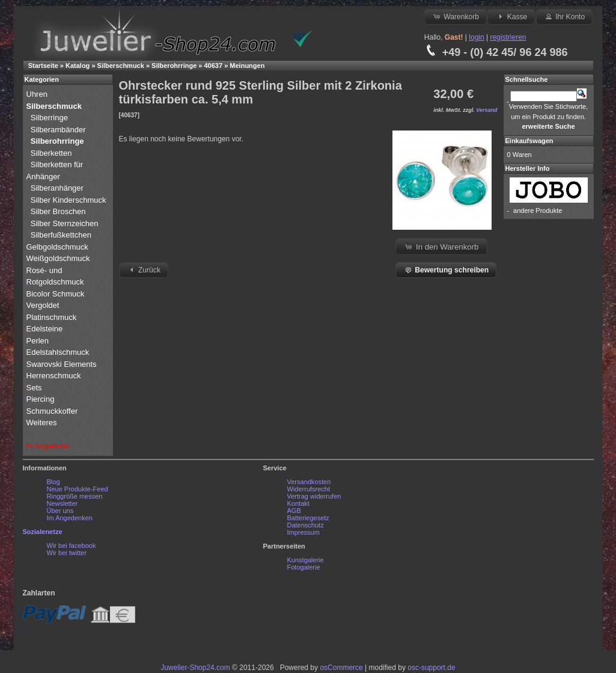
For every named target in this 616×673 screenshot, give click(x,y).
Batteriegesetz (308, 518)
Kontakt (298, 503)
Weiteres (43, 423)
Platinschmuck (53, 317)
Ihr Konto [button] (564, 16)
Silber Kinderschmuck (69, 200)
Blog (53, 482)
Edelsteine (46, 329)
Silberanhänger (57, 188)
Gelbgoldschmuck (59, 247)
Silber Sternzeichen (65, 223)
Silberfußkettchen (61, 235)
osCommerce (341, 668)
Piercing (41, 399)
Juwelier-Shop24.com (195, 668)
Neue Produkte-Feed (78, 489)
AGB (294, 511)
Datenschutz (306, 525)
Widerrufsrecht (309, 489)
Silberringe (49, 118)
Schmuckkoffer (52, 411)
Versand (486, 110)
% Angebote (47, 446)
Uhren (38, 94)
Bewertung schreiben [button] (446, 269)
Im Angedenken (70, 518)
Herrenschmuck (55, 376)
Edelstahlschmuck (58, 352)
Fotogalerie (304, 567)
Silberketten (51, 153)
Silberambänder (58, 130)
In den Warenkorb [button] (441, 247)
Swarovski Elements (62, 364)
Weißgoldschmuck (59, 258)
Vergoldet (44, 305)
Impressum (303, 532)
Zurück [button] (144, 269)
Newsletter (63, 503)
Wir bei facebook (72, 545)
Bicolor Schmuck (56, 294)
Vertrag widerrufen (314, 496)
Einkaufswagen (529, 141)
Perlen (39, 341)
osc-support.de (431, 668)
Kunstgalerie (306, 560)
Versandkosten (309, 482)
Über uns (60, 511)
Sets (34, 388)
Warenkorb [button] (456, 16)
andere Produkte (538, 211)
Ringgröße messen (75, 496)
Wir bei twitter (67, 553)
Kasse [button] (511, 16)
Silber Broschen (58, 211)
